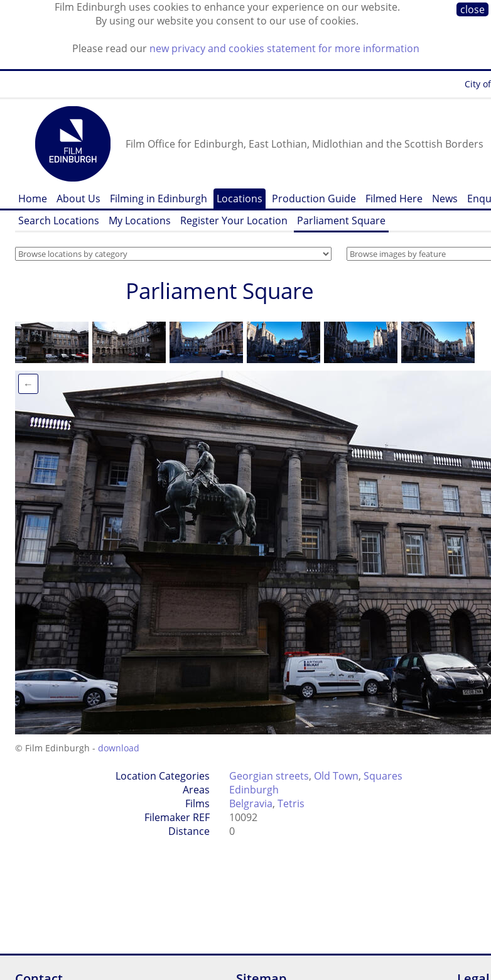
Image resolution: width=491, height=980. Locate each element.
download (119, 748)
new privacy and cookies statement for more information (284, 48)
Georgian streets (269, 776)
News (445, 199)
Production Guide (314, 199)
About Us (78, 199)
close (472, 9)
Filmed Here (394, 199)
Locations (240, 199)
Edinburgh (254, 790)
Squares (383, 776)
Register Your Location (234, 220)
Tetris (291, 803)
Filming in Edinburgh (159, 199)
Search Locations (59, 220)
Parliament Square (341, 220)
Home (33, 199)
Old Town (336, 776)
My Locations (140, 220)
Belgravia (251, 803)
